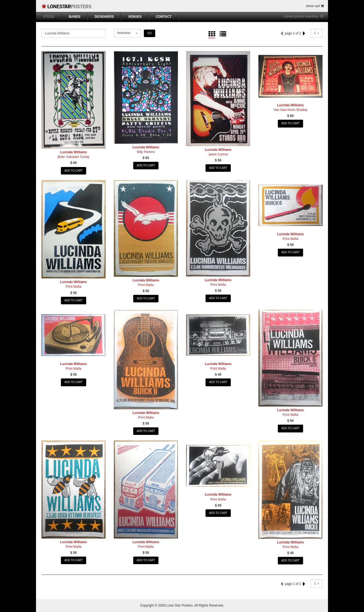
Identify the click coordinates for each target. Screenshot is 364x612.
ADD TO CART (74, 171)
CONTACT (164, 17)
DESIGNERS (104, 17)
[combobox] (127, 33)
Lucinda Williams (74, 152)
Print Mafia (74, 287)
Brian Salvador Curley (74, 157)
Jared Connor (218, 154)
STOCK (49, 17)
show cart (315, 6)
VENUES (135, 17)
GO (150, 33)
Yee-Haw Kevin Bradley (291, 110)
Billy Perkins (146, 152)
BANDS (75, 17)
